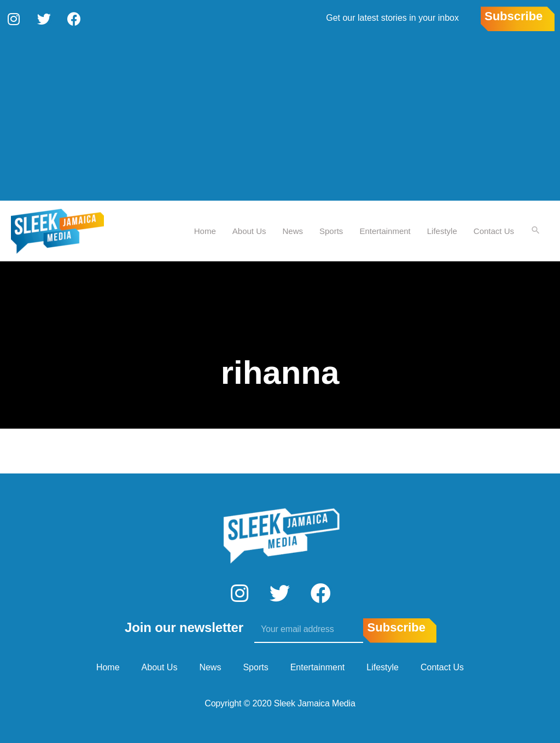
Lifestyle (442, 230)
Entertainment (384, 230)
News (293, 230)
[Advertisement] (280, 118)
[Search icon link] (535, 230)
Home (205, 230)
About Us (249, 230)
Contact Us (493, 230)
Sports (331, 230)
